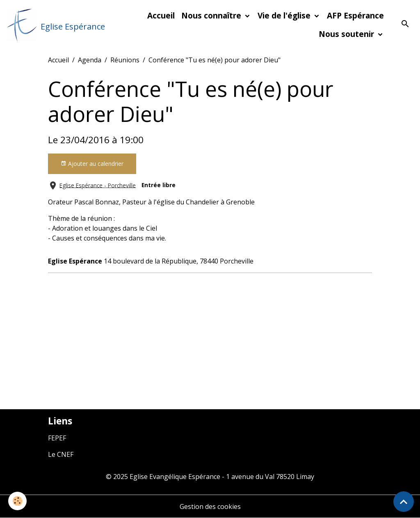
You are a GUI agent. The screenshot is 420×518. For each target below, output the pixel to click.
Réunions (125, 60)
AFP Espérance (355, 15)
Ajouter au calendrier (92, 164)
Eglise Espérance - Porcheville (98, 185)
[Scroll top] (404, 502)
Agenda (90, 60)
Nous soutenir (347, 34)
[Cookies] (17, 501)
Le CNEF (61, 454)
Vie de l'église (285, 15)
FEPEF (57, 438)
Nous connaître (212, 15)
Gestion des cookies (210, 507)
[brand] (51, 25)
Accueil (161, 15)
